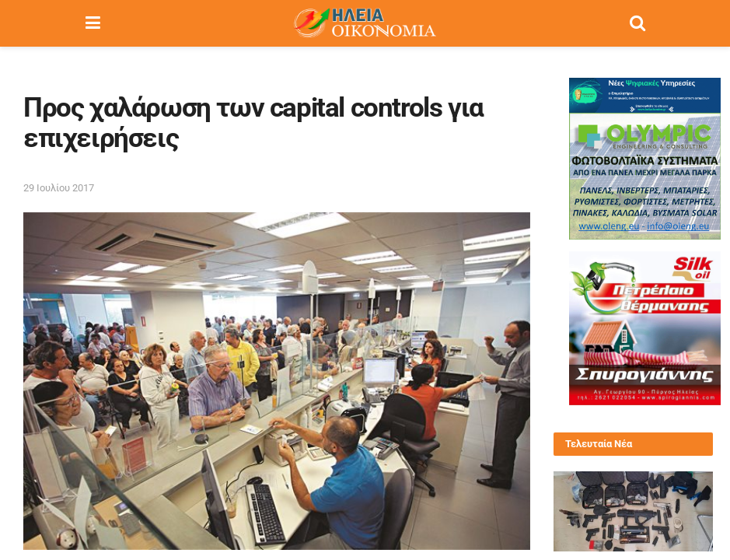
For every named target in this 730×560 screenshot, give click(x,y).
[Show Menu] (93, 23)
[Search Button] (637, 23)
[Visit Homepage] (365, 23)
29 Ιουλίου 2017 (59, 188)
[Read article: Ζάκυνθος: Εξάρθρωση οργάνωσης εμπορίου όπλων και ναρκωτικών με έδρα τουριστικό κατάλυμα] (634, 511)
